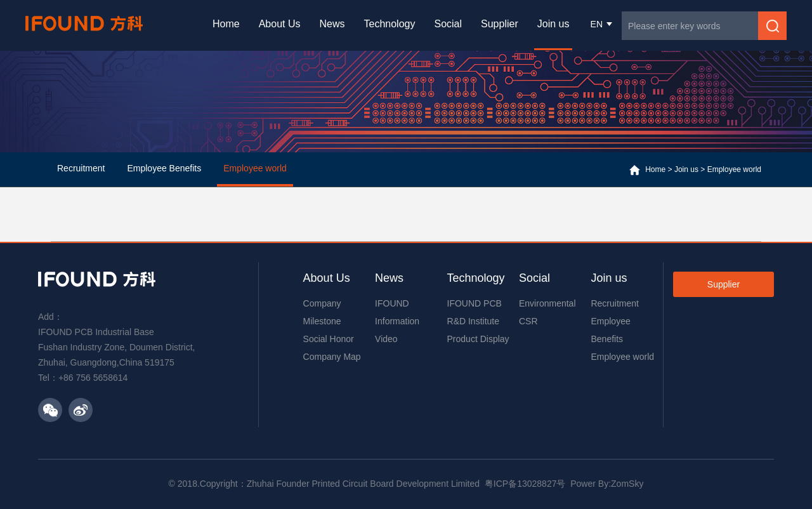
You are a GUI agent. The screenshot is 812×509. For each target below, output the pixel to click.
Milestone (322, 321)
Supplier (500, 24)
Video (386, 339)
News (332, 24)
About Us (280, 24)
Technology (390, 24)
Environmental (547, 303)
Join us (553, 24)
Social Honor (329, 339)
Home (226, 24)
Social (448, 24)
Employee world (734, 169)
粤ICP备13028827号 (525, 484)
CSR (528, 321)
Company (322, 303)
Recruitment (614, 303)
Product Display (478, 339)
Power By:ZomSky (607, 484)
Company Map (332, 357)
